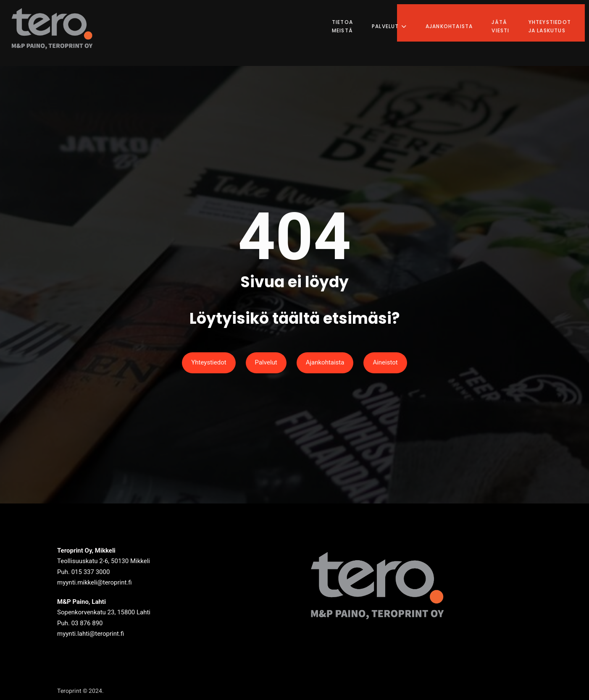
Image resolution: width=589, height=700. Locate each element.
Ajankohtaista (457, 19)
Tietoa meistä (350, 19)
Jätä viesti (508, 19)
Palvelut (397, 19)
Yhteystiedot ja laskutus (557, 19)
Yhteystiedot (209, 362)
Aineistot (385, 362)
